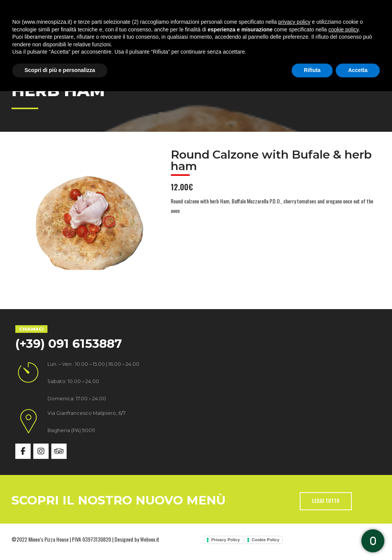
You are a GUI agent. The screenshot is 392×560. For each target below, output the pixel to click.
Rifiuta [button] (312, 539)
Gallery (227, 34)
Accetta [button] (358, 539)
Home (40, 34)
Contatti (312, 34)
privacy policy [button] (294, 491)
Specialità (139, 34)
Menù (185, 34)
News (269, 34)
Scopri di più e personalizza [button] (60, 539)
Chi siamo (86, 34)
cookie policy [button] (344, 498)
